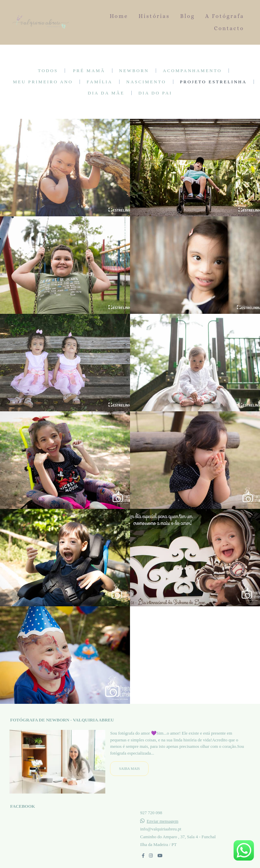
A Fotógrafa (225, 16)
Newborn (134, 71)
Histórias (154, 16)
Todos (48, 71)
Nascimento (146, 82)
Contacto (229, 28)
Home (119, 16)
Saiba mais (129, 769)
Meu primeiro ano (43, 82)
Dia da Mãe (106, 93)
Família (100, 82)
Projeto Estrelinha (213, 82)
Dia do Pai (155, 93)
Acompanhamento (192, 71)
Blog (187, 16)
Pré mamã (89, 71)
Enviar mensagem (162, 821)
